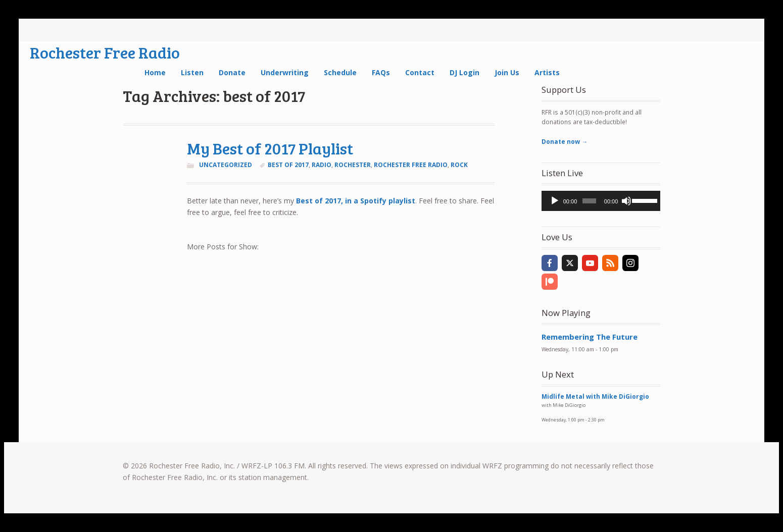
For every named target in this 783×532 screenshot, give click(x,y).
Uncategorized (226, 165)
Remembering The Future (590, 337)
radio (322, 165)
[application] (601, 201)
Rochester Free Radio (105, 52)
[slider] (589, 201)
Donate (232, 72)
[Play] (555, 201)
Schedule (340, 72)
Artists (547, 72)
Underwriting (285, 72)
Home (155, 72)
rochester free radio (411, 165)
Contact (420, 72)
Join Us (507, 72)
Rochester (353, 165)
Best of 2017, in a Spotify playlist (356, 201)
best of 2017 (288, 165)
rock (459, 165)
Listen (192, 72)
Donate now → (565, 142)
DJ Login (464, 72)
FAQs (381, 72)
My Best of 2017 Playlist (270, 148)
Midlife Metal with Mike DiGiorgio (595, 396)
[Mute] (626, 201)
